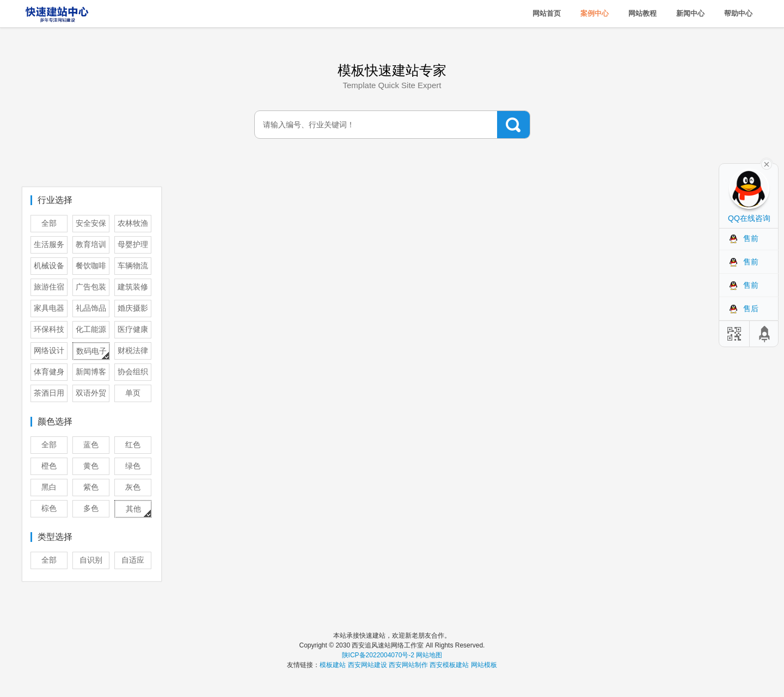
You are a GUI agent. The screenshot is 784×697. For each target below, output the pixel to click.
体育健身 (49, 372)
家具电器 (49, 308)
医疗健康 (133, 329)
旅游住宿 (49, 287)
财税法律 (133, 351)
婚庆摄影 (133, 308)
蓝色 (91, 445)
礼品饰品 (91, 308)
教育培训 (91, 245)
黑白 (49, 487)
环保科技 (49, 329)
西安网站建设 (367, 665)
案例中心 (595, 13)
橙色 (49, 466)
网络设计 (49, 351)
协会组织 (133, 372)
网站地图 (429, 655)
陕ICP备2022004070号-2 (378, 655)
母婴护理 (133, 245)
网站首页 (547, 13)
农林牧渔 (133, 223)
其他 (133, 509)
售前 (751, 238)
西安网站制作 (408, 665)
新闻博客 (91, 372)
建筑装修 (133, 287)
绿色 (133, 466)
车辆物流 (133, 266)
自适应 (133, 560)
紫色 (91, 487)
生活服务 (49, 245)
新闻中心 (690, 13)
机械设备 (49, 266)
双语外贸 (91, 393)
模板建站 (333, 665)
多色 (91, 508)
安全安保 (91, 223)
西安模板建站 (449, 665)
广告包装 (91, 287)
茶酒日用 (49, 393)
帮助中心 (738, 13)
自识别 (91, 560)
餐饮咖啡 (91, 266)
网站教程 (642, 13)
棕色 (49, 508)
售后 (751, 309)
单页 (133, 393)
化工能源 (91, 329)
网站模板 (484, 665)
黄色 (91, 466)
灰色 (133, 487)
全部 (49, 223)
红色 (133, 445)
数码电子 (91, 351)
